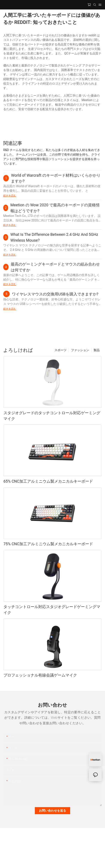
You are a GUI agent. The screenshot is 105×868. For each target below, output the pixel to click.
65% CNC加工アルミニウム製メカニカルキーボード (48, 481)
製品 (97, 350)
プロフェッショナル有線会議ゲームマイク (40, 675)
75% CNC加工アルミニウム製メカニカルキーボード (48, 544)
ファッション (80, 350)
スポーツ (60, 350)
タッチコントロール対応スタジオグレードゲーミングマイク (52, 610)
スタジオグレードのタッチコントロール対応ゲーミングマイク (52, 416)
